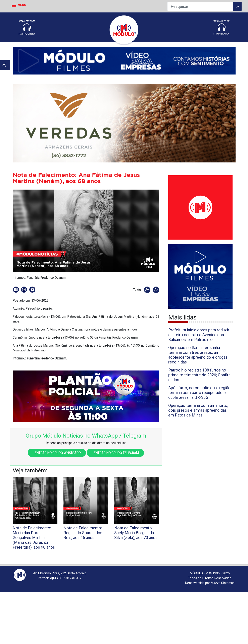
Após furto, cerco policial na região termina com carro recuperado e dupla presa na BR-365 (199, 393)
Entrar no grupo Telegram (115, 453)
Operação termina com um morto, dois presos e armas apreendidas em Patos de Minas (198, 410)
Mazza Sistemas (223, 583)
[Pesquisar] (200, 6)
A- (156, 290)
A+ (147, 290)
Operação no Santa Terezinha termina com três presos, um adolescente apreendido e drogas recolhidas (198, 355)
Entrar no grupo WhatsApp (57, 453)
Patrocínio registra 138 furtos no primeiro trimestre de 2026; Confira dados (199, 375)
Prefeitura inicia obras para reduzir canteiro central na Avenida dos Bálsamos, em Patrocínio (199, 335)
